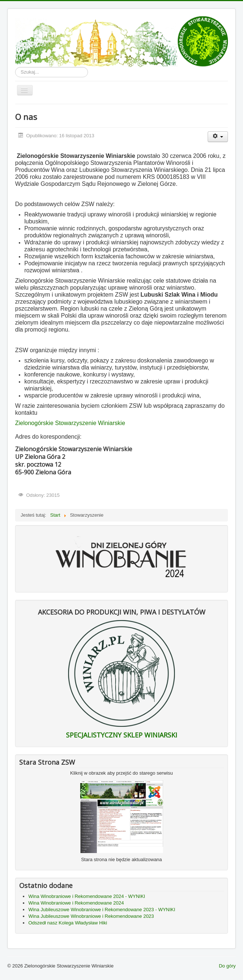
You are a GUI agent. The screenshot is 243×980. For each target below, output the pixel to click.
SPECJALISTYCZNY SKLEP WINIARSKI (121, 735)
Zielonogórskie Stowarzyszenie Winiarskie (70, 423)
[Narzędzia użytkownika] (218, 137)
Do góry (227, 966)
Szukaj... (15, 67)
